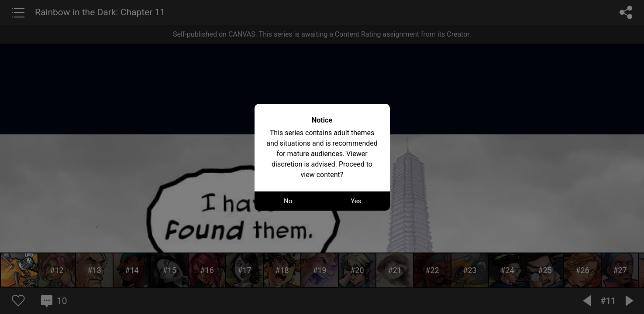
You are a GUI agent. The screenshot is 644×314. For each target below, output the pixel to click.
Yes (356, 201)
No (288, 201)
